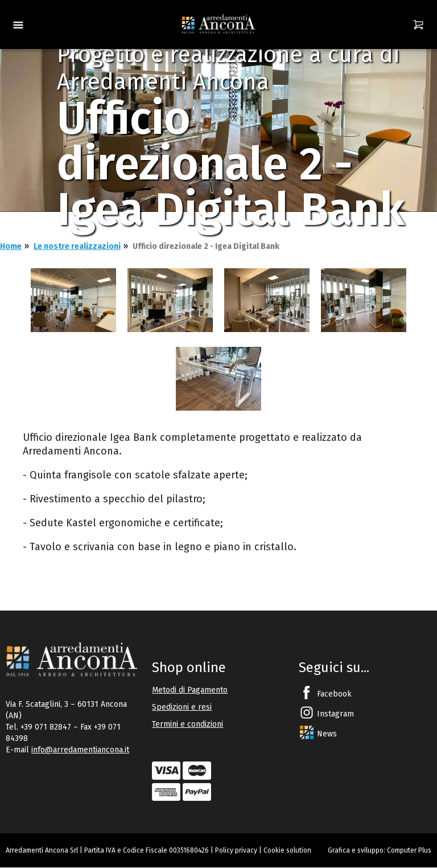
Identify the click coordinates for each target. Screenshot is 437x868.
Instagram (335, 714)
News (327, 734)
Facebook (334, 694)
